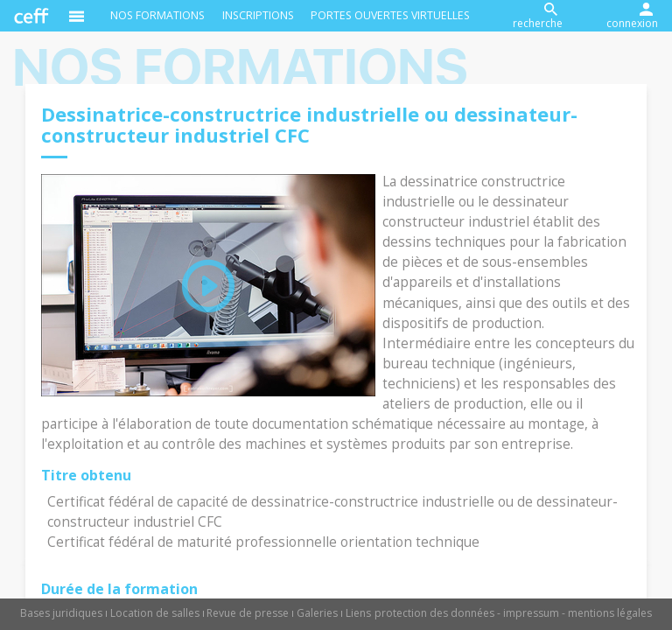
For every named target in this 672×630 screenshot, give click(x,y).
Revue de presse (248, 613)
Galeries (317, 613)
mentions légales (610, 613)
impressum (531, 613)
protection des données (434, 613)
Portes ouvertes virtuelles (390, 15)
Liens (358, 613)
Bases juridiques (61, 613)
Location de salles (155, 613)
